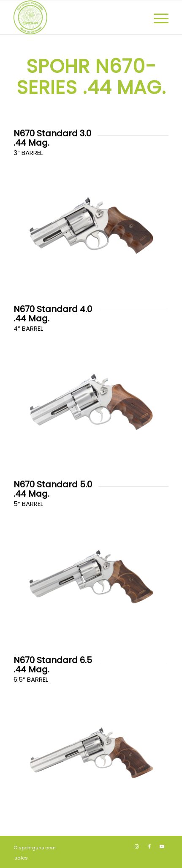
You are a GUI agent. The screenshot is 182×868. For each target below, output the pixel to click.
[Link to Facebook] (149, 846)
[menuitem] (157, 17)
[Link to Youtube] (162, 846)
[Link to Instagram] (137, 846)
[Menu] (157, 17)
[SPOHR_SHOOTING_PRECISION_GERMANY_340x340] (75, 17)
